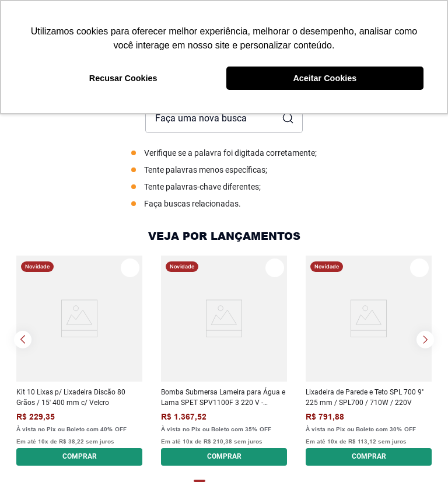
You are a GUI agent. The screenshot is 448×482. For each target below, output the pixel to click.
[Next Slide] (425, 340)
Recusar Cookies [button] (123, 78)
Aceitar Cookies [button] (325, 78)
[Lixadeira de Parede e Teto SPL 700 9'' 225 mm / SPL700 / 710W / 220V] (369, 360)
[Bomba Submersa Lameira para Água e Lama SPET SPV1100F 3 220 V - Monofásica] (224, 360)
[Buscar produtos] (287, 118)
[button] (79, 455)
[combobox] (224, 118)
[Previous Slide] (23, 340)
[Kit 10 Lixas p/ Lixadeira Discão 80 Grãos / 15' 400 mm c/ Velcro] (79, 360)
